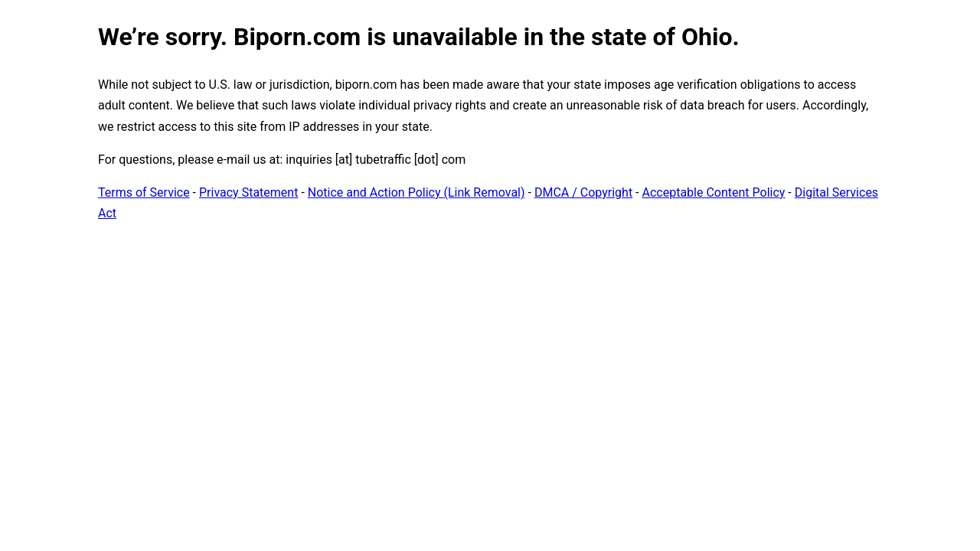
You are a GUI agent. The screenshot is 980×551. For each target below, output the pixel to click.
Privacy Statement (248, 192)
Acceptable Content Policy (713, 192)
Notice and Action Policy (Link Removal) (416, 192)
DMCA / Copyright (583, 192)
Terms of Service (144, 192)
